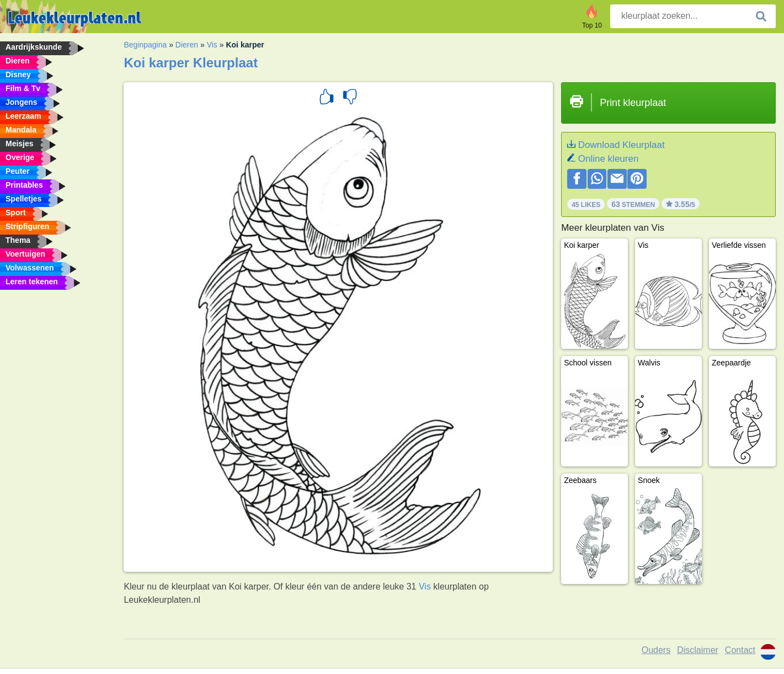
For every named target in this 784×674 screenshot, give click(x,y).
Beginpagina (145, 45)
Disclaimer (698, 650)
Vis (212, 45)
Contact (740, 650)
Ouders (656, 650)
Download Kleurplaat (622, 145)
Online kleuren (609, 159)
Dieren (187, 45)
